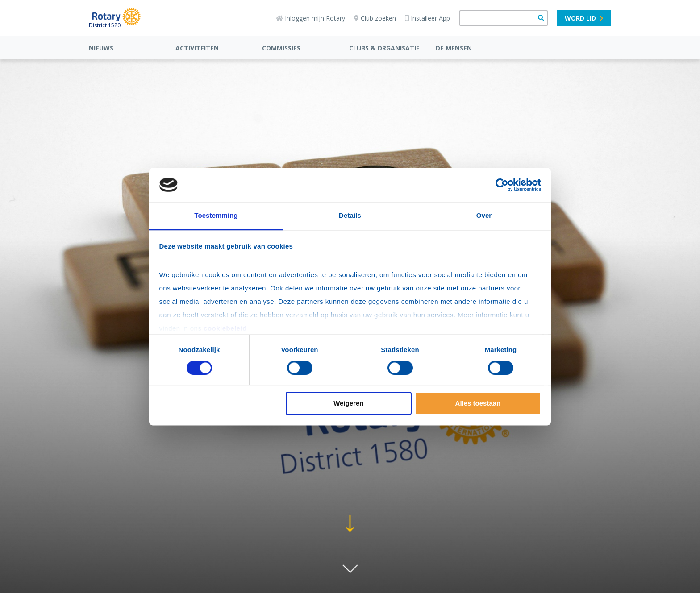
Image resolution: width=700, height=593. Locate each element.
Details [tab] (350, 216)
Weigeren (348, 404)
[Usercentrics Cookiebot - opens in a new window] (502, 185)
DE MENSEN (454, 48)
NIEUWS (101, 48)
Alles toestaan (478, 404)
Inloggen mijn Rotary (310, 18)
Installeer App (427, 18)
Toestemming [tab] (216, 216)
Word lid (584, 18)
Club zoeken (375, 18)
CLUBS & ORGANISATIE (384, 48)
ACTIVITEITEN (197, 48)
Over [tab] (484, 216)
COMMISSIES (281, 48)
